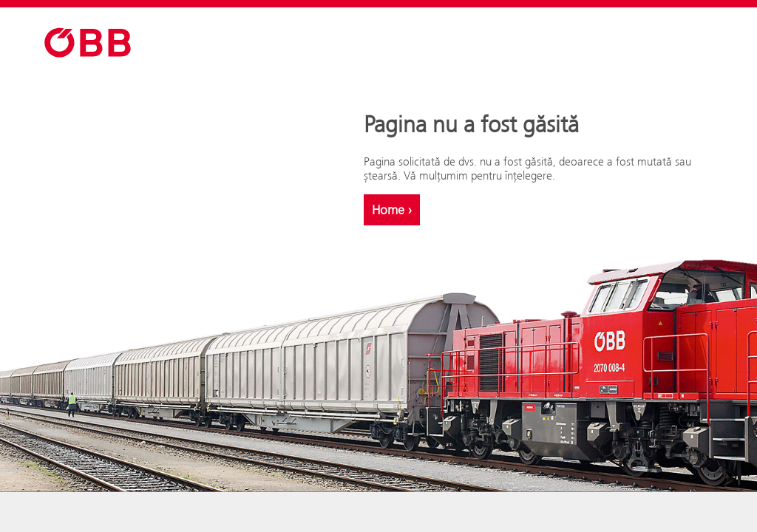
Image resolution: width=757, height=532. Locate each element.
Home (392, 210)
